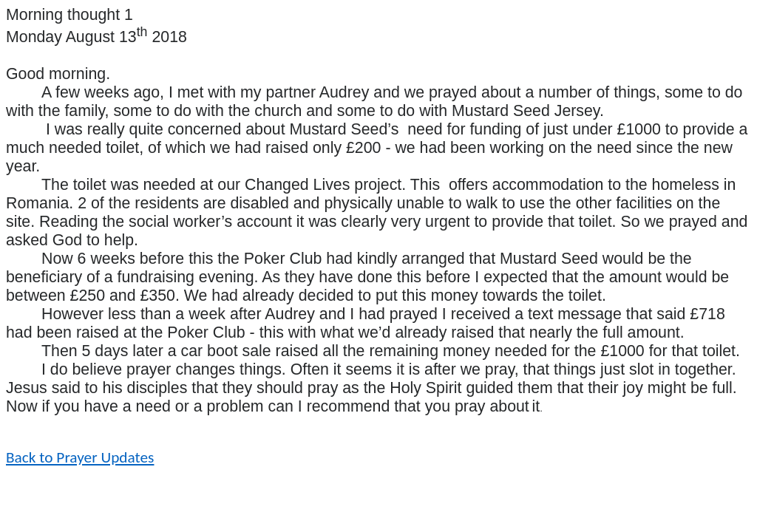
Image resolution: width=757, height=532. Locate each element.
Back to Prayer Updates (80, 457)
